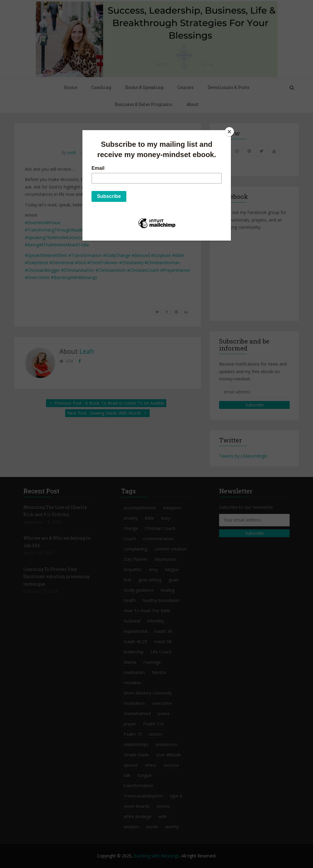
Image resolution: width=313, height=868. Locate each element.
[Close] (229, 132)
